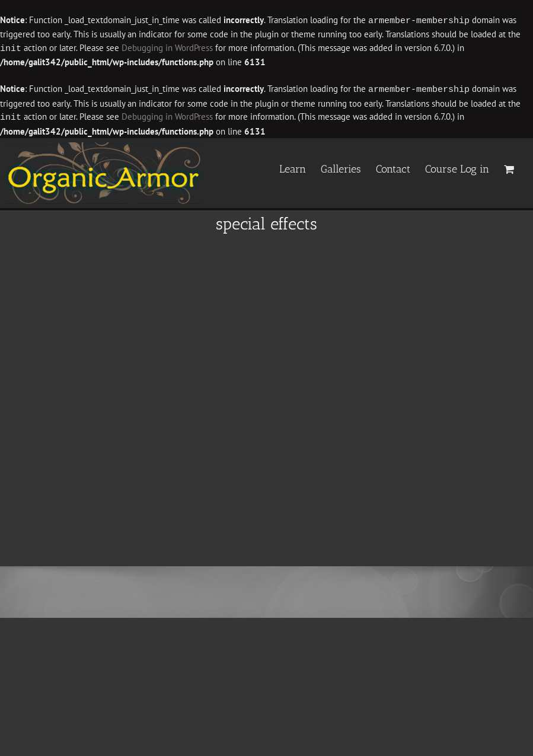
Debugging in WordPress (167, 48)
